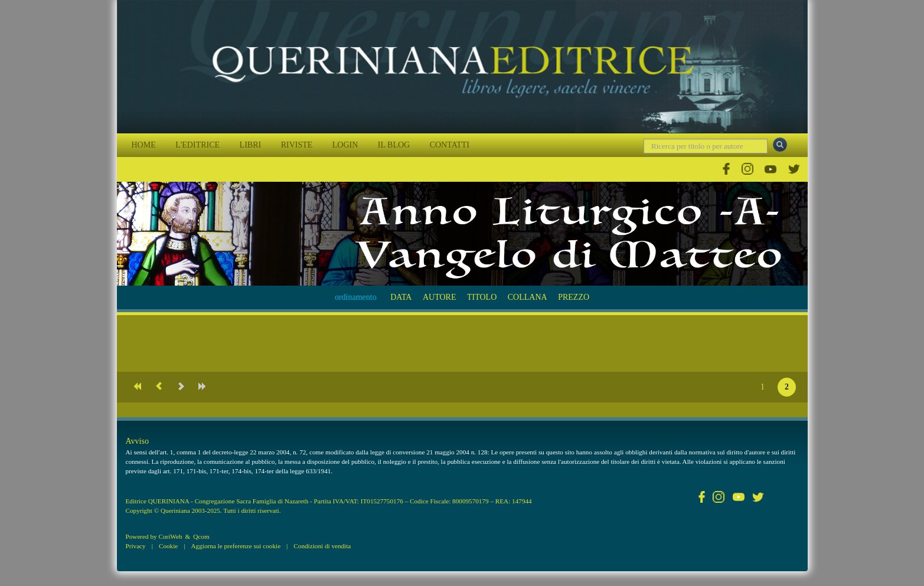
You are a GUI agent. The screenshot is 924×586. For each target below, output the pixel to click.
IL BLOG (394, 145)
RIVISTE (297, 145)
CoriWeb (170, 536)
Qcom (201, 536)
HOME (144, 145)
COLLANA (528, 297)
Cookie (168, 546)
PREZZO (574, 297)
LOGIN (345, 145)
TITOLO (482, 297)
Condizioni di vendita (322, 546)
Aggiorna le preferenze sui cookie (236, 546)
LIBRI (251, 145)
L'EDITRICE (197, 145)
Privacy (136, 546)
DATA (401, 297)
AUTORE (440, 297)
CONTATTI (450, 145)
